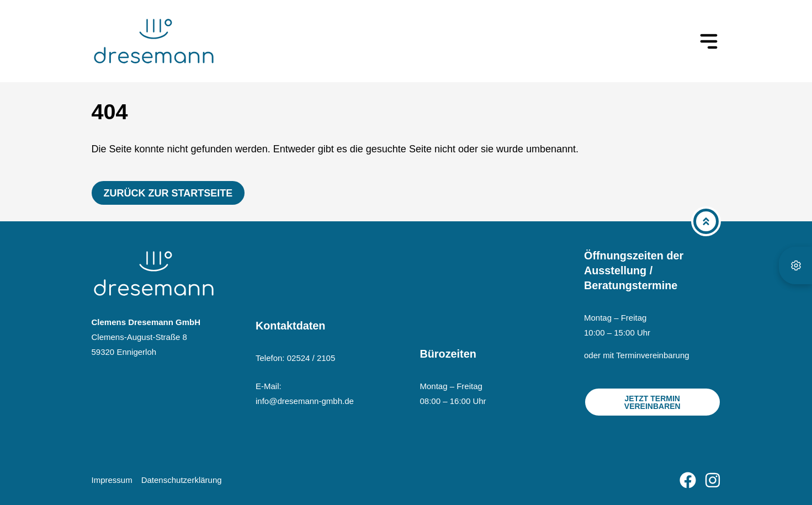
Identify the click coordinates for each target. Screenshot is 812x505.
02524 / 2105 (311, 358)
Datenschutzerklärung (182, 480)
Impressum (112, 480)
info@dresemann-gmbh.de (305, 401)
